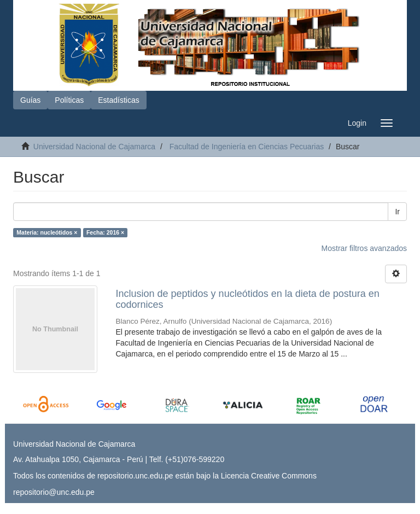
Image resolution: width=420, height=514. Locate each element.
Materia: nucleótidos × (47, 232)
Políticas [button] (69, 100)
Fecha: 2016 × (105, 232)
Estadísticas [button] (118, 100)
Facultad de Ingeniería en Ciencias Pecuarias (247, 147)
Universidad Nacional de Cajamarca (94, 147)
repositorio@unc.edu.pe (54, 492)
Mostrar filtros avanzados (364, 248)
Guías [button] (30, 100)
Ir (397, 212)
